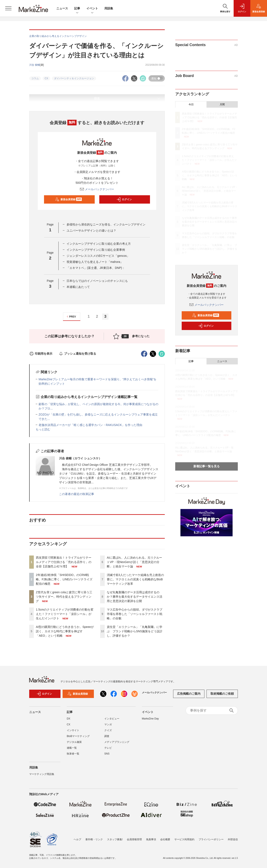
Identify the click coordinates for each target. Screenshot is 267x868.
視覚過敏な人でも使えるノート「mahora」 (95, 262)
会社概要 (165, 839)
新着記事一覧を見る (207, 466)
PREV (71, 317)
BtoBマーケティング (78, 736)
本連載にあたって (78, 287)
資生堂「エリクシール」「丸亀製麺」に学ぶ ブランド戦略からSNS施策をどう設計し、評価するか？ (135, 631)
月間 (222, 105)
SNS (107, 754)
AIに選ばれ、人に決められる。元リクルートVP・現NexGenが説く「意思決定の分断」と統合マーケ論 (134, 562)
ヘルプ (77, 839)
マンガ (108, 724)
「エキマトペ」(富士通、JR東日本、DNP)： (96, 268)
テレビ (108, 748)
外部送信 (233, 839)
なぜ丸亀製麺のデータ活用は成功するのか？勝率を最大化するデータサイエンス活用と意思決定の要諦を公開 (135, 597)
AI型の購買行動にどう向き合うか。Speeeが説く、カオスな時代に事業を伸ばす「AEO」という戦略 (65, 631)
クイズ (108, 730)
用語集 (109, 8)
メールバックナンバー (97, 189)
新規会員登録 (69, 199)
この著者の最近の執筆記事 (77, 494)
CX (69, 724)
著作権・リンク (94, 839)
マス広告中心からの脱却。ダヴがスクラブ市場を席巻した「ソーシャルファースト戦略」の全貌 (135, 614)
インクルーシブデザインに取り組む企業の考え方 (99, 244)
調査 (107, 736)
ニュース (62, 8)
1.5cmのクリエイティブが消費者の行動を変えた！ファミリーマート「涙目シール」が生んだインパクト (65, 614)
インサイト (73, 730)
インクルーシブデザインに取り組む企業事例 (96, 250)
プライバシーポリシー (211, 839)
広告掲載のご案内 (189, 694)
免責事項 (151, 839)
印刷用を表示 (41, 354)
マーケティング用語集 (42, 774)
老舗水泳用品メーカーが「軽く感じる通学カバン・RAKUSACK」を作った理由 (90, 425)
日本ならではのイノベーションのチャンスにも (97, 281)
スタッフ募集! (115, 839)
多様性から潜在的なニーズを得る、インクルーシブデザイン (106, 224)
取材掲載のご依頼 (222, 694)
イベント (92, 9)
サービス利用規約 (184, 839)
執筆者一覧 (73, 754)
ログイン (124, 199)
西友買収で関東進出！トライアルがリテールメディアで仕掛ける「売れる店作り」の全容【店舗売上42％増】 (64, 562)
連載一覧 (72, 748)
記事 (77, 9)
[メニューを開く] (8, 8)
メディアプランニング (117, 742)
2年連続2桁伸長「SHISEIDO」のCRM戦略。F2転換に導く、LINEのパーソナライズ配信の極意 (64, 579)
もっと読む (43, 429)
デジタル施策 (74, 742)
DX (69, 719)
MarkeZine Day (150, 719)
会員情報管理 (134, 839)
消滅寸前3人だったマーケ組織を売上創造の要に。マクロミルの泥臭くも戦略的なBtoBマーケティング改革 (135, 579)
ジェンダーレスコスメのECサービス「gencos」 (98, 256)
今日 (191, 105)
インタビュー (112, 719)
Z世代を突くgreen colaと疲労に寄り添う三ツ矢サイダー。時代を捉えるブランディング (64, 597)
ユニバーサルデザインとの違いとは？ (91, 231)
